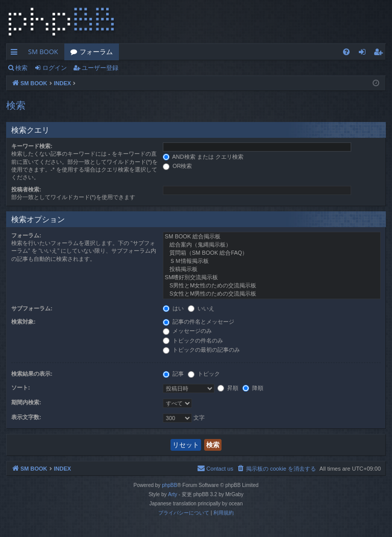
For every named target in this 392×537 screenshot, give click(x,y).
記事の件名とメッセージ (199, 322)
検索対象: (23, 322)
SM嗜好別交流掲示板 (272, 278)
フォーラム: (26, 235)
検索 (21, 68)
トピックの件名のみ (193, 340)
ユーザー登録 (100, 68)
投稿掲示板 (272, 270)
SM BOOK (43, 52)
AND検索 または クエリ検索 (203, 157)
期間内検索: (26, 402)
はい (173, 308)
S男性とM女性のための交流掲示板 (272, 286)
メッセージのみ (187, 331)
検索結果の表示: (32, 374)
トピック (204, 374)
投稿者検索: (26, 189)
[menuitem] (346, 52)
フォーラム (96, 52)
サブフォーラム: (32, 308)
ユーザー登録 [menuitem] (381, 54)
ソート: (21, 387)
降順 (253, 388)
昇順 (228, 388)
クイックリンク (16, 54)
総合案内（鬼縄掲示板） (272, 245)
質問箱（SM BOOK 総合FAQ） (272, 253)
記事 (173, 374)
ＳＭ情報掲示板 (272, 261)
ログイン (55, 68)
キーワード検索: (32, 146)
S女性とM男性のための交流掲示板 (272, 294)
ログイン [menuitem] (365, 54)
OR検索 (178, 166)
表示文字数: (26, 417)
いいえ (201, 308)
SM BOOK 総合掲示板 (272, 237)
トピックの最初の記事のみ (201, 350)
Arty (173, 494)
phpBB (169, 485)
